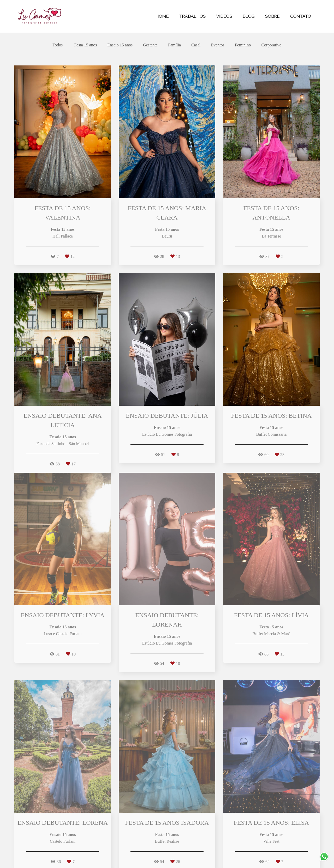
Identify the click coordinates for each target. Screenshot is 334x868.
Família (174, 45)
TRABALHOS (192, 16)
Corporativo (271, 45)
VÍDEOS (224, 16)
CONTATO (301, 16)
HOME (162, 16)
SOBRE (272, 16)
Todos (58, 45)
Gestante (150, 45)
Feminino (243, 45)
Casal (196, 45)
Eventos (218, 45)
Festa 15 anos (85, 45)
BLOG (249, 16)
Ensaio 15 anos (120, 45)
